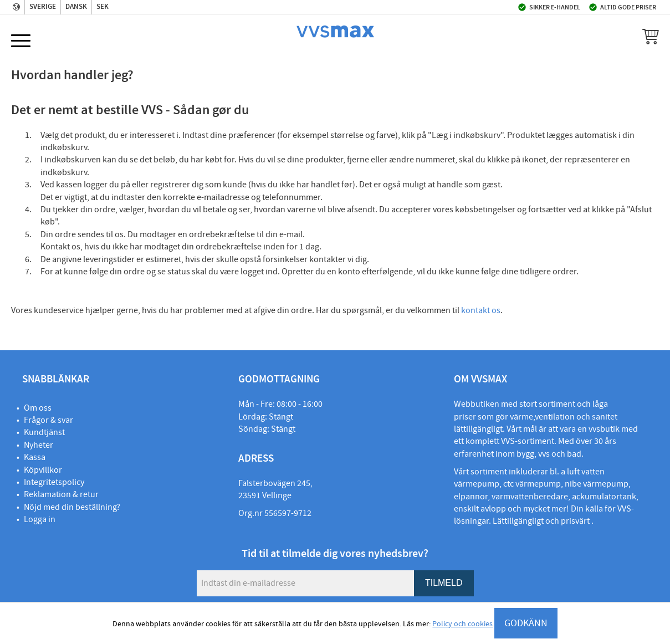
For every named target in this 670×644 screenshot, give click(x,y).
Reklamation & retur (61, 494)
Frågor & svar (48, 420)
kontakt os (481, 310)
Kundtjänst (44, 432)
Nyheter (39, 445)
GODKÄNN (526, 623)
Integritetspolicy (54, 482)
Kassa (35, 457)
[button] (21, 41)
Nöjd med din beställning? (72, 507)
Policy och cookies (462, 624)
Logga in (40, 519)
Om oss (38, 408)
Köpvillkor (43, 470)
